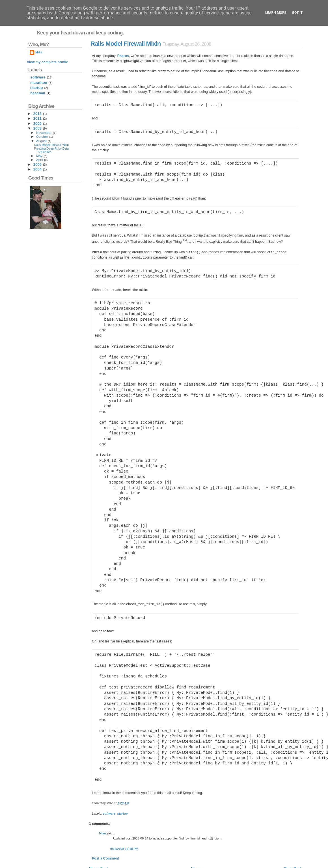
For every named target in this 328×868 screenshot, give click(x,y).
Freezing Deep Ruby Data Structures (51, 150)
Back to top (293, 860)
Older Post (293, 843)
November (44, 133)
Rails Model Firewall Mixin (126, 44)
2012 (37, 114)
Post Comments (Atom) (129, 852)
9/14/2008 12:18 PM (124, 824)
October (42, 137)
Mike (102, 808)
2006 (37, 164)
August (41, 141)
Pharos (123, 56)
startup (122, 788)
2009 (37, 123)
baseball (38, 93)
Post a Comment (105, 833)
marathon (39, 83)
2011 (37, 118)
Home (196, 843)
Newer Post (98, 843)
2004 (37, 169)
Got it (297, 13)
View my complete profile (48, 62)
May (39, 156)
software (109, 788)
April (40, 160)
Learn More (276, 13)
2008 (37, 128)
